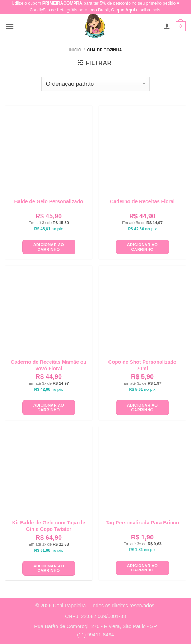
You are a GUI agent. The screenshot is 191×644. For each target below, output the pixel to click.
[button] (10, 26)
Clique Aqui (123, 10)
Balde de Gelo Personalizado (48, 201)
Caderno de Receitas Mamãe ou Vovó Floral (49, 365)
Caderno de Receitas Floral (142, 201)
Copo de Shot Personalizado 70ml (143, 365)
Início (75, 50)
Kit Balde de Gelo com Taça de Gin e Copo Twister (49, 526)
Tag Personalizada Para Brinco (142, 523)
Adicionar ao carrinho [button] (49, 247)
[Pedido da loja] (95, 84)
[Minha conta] (167, 26)
